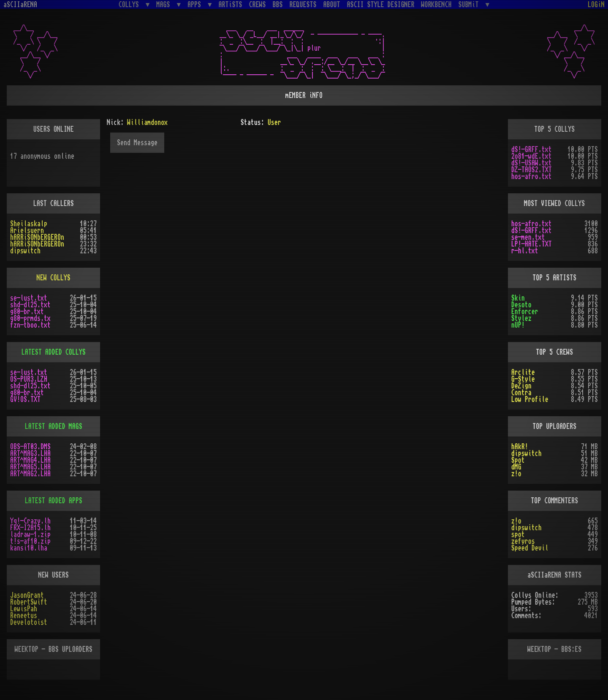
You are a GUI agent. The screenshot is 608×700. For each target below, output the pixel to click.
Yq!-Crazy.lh (30, 521)
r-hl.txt (525, 251)
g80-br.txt (27, 312)
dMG (516, 467)
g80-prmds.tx (30, 318)
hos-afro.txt (532, 176)
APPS (196, 4)
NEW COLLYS (54, 278)
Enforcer (525, 312)
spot (518, 534)
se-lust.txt (29, 298)
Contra (521, 393)
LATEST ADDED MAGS (54, 426)
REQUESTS (303, 5)
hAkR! (520, 447)
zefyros (523, 541)
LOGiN (596, 5)
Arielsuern (27, 231)
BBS (278, 5)
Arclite (523, 372)
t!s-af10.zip (30, 541)
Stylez (521, 318)
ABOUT (332, 5)
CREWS (258, 5)
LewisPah (24, 609)
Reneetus (24, 616)
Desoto (521, 305)
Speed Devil (530, 548)
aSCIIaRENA (20, 5)
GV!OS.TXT (25, 399)
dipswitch (25, 251)
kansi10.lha (29, 548)
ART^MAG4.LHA (30, 460)
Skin (518, 298)
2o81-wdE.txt (532, 156)
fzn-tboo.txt (30, 325)
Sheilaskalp (29, 224)
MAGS (165, 4)
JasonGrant (27, 595)
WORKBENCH (437, 5)
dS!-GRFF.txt (532, 149)
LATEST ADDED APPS (54, 501)
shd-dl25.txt (30, 305)
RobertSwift (29, 602)
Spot (518, 460)
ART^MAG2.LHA (30, 474)
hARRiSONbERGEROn (37, 237)
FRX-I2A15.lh (30, 528)
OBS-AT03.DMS (30, 447)
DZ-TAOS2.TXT (532, 170)
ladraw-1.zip (30, 534)
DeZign (521, 386)
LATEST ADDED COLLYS (54, 352)
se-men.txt (528, 237)
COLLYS (130, 4)
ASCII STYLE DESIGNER (381, 5)
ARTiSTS (231, 5)
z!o (516, 474)
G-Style (523, 379)
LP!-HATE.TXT (532, 244)
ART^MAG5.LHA (30, 467)
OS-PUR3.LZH (29, 379)
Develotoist (29, 622)
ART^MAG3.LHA (30, 453)
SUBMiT (470, 4)
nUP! (518, 325)
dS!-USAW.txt (532, 163)
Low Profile (530, 399)
